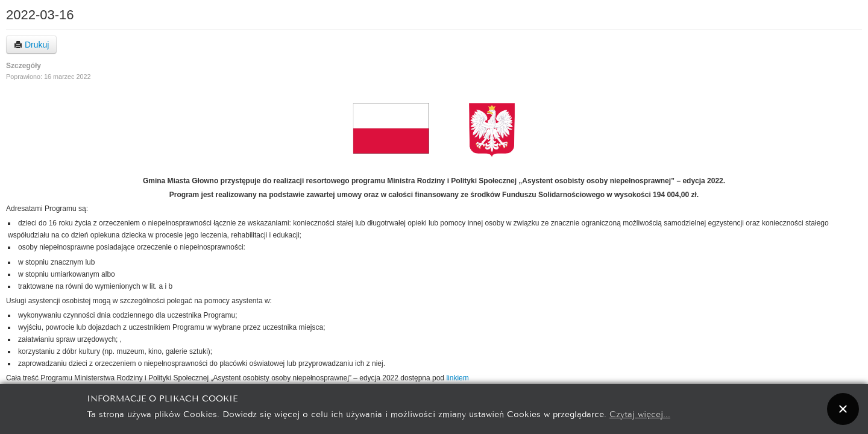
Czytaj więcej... (640, 413)
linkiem (457, 378)
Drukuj (31, 45)
